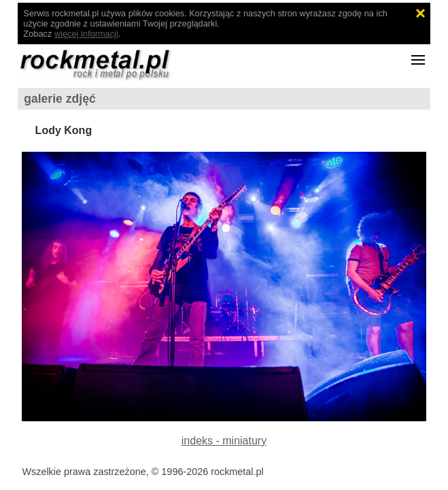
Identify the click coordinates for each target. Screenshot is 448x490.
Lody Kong (64, 130)
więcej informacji (86, 34)
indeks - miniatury (224, 441)
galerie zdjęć (60, 99)
